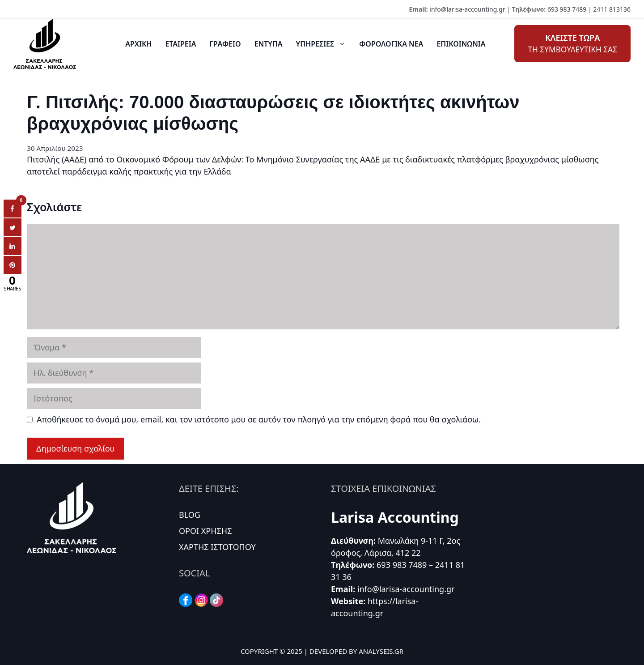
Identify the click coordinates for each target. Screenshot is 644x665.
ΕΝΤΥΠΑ (269, 44)
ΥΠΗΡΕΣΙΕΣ (324, 44)
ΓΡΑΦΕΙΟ (225, 44)
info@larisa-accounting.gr (467, 9)
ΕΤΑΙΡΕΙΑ (180, 44)
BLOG (190, 515)
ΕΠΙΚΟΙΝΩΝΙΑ (461, 44)
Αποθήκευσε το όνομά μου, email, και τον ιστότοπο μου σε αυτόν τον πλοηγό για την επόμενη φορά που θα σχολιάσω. (259, 419)
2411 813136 (612, 9)
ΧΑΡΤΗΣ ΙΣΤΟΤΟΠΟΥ (217, 547)
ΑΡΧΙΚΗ (138, 44)
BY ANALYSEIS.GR (376, 651)
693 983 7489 (567, 9)
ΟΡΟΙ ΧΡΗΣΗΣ (205, 531)
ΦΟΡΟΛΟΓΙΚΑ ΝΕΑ (391, 44)
